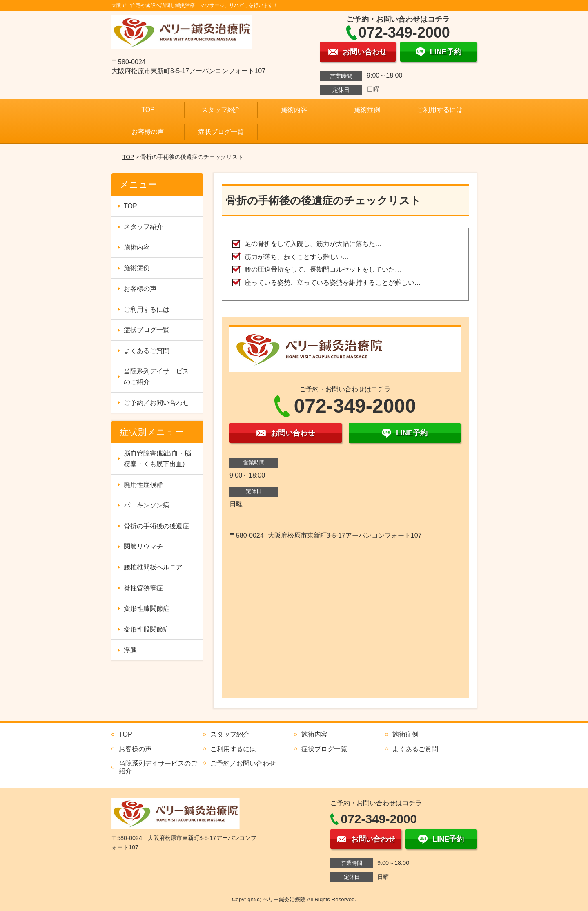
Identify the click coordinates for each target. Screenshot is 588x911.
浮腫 (130, 650)
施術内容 (294, 110)
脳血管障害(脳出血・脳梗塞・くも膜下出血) (157, 459)
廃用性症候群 (143, 485)
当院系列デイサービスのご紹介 (156, 376)
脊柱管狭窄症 (143, 588)
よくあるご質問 (147, 351)
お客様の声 (148, 132)
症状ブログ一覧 (221, 132)
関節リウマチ (143, 546)
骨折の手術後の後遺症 (156, 526)
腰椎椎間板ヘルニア (153, 567)
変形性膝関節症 (147, 608)
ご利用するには (440, 110)
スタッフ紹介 (221, 110)
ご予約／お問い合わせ (156, 403)
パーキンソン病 (147, 505)
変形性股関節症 (147, 629)
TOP (148, 110)
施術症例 (367, 110)
